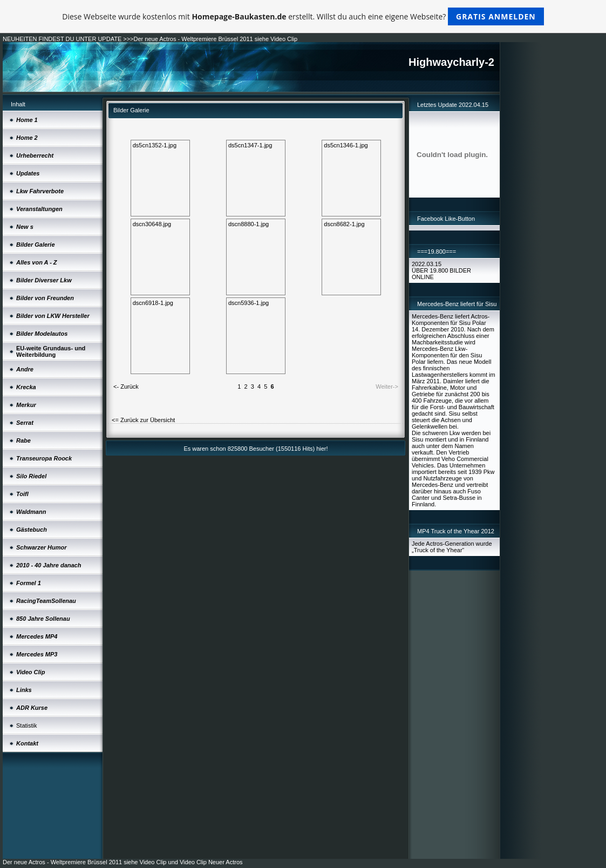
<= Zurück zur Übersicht (143, 420)
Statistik (27, 725)
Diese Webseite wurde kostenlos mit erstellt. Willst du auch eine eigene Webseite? (303, 16)
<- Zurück (126, 386)
